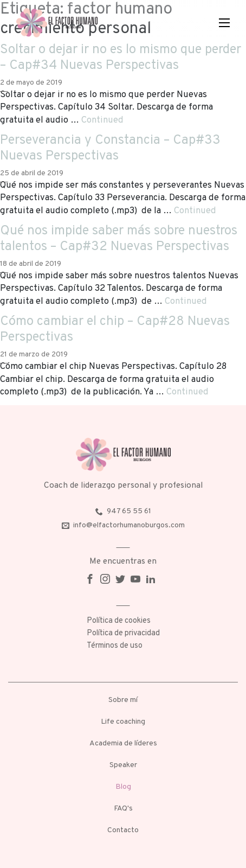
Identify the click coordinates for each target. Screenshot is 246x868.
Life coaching (123, 722)
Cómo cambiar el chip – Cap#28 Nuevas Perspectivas (115, 330)
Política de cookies (119, 621)
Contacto (123, 830)
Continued (102, 120)
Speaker (123, 765)
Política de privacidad (123, 633)
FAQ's (123, 809)
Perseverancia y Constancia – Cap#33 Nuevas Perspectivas (110, 148)
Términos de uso (115, 646)
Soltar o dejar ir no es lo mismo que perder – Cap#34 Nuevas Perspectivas (121, 58)
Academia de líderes (123, 743)
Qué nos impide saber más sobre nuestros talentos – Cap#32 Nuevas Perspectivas (119, 239)
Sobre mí (123, 700)
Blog (123, 787)
